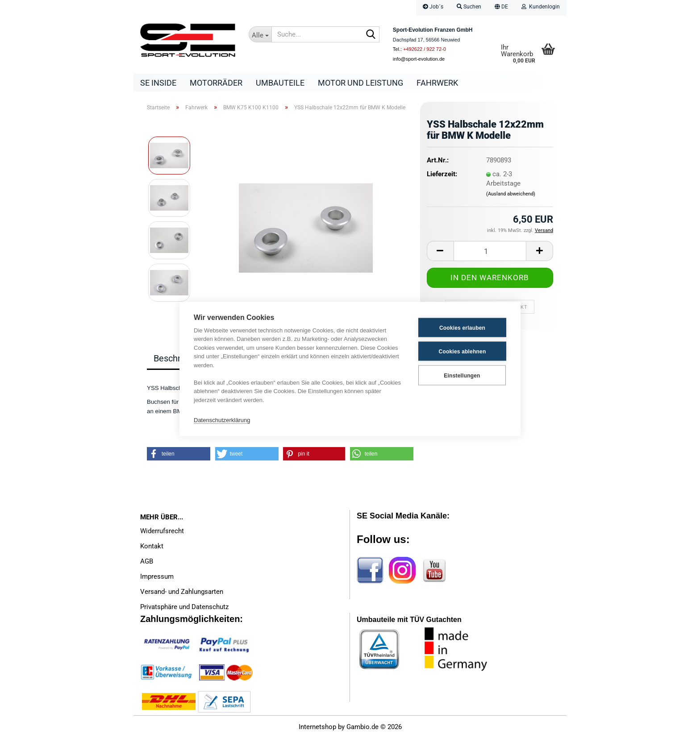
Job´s (433, 7)
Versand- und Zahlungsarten (182, 592)
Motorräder (216, 83)
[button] (501, 8)
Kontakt (152, 546)
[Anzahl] (490, 251)
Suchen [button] (469, 7)
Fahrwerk (437, 83)
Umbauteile (280, 83)
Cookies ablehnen (462, 351)
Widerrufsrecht (162, 531)
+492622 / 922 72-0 (425, 49)
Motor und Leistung (360, 83)
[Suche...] (260, 34)
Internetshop (317, 727)
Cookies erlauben (462, 328)
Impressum (157, 576)
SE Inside (158, 83)
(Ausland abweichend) (511, 194)
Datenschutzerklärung (222, 420)
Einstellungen (462, 375)
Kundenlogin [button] (541, 7)
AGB (147, 561)
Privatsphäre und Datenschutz (184, 607)
